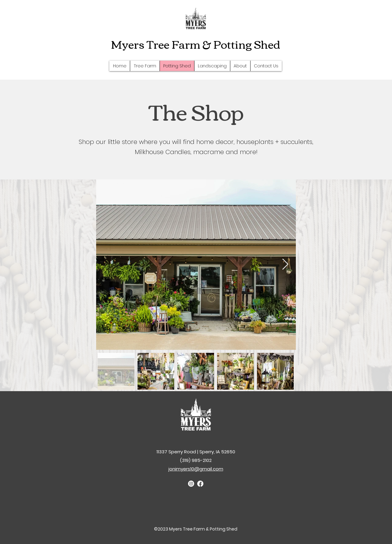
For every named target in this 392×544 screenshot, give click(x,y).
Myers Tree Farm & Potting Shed (196, 44)
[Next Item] (285, 264)
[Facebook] (200, 484)
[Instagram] (191, 484)
